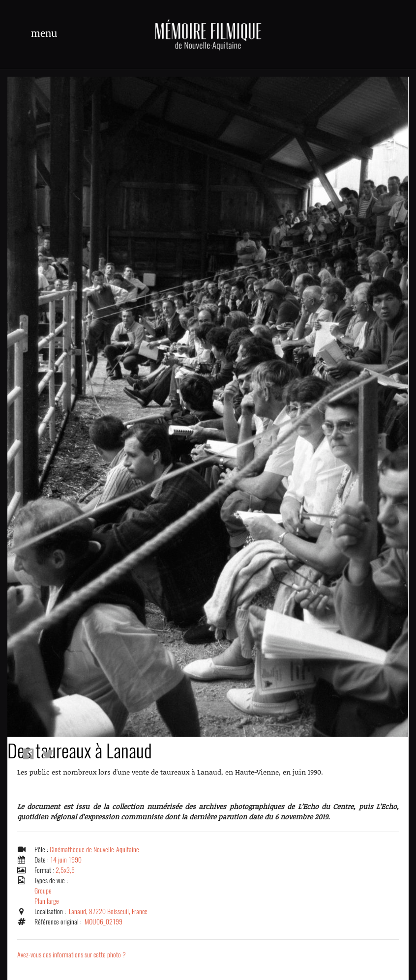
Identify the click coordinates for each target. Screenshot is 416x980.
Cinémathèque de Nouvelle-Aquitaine (94, 850)
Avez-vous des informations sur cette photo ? (72, 955)
